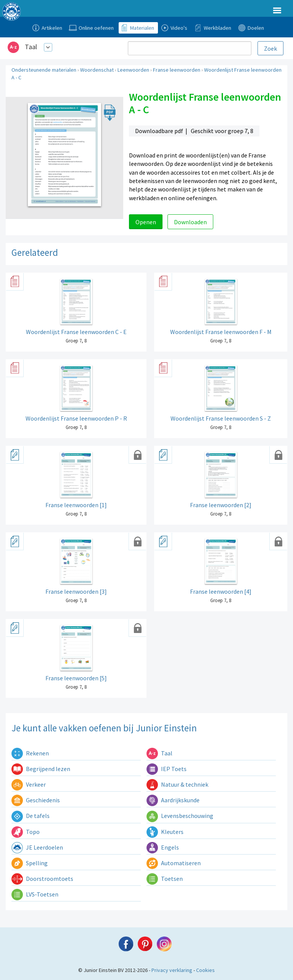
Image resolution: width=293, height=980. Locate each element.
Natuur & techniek (177, 784)
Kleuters (165, 832)
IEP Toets (167, 769)
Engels (163, 847)
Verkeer (29, 784)
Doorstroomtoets (42, 879)
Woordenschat (97, 70)
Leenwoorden (133, 70)
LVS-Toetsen (35, 894)
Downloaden (190, 222)
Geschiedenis (36, 800)
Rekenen (30, 753)
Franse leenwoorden (177, 70)
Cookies (205, 970)
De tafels (31, 816)
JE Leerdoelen (37, 847)
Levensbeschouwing (180, 816)
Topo (26, 832)
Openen (146, 222)
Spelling (30, 863)
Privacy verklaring (172, 970)
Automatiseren (174, 863)
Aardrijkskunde (173, 800)
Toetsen (165, 879)
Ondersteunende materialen (44, 70)
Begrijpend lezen (41, 769)
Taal (31, 47)
